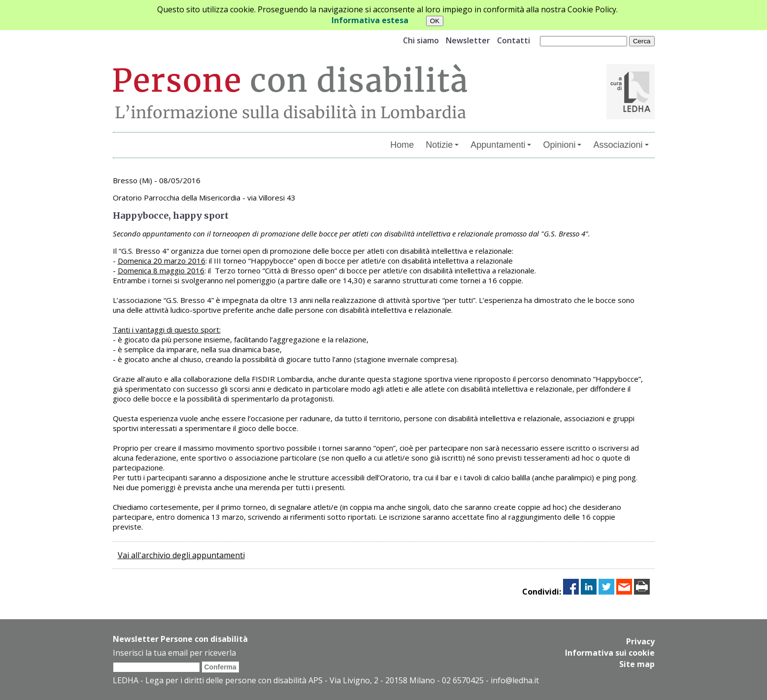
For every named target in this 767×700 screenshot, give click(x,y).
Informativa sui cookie (610, 652)
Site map (637, 663)
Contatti (514, 40)
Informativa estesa (370, 20)
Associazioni (621, 145)
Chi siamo (421, 40)
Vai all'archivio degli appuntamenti (181, 555)
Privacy (640, 641)
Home (402, 145)
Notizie (442, 145)
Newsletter (468, 40)
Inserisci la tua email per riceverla (174, 653)
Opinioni (562, 145)
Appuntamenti (501, 145)
